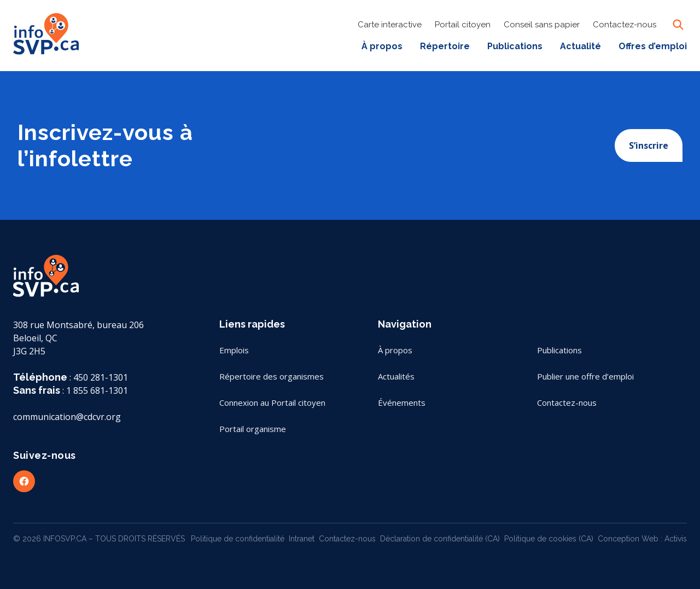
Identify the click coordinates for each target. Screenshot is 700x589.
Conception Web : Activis (642, 539)
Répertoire (445, 46)
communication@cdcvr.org (67, 417)
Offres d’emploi (653, 46)
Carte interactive (390, 25)
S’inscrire (649, 145)
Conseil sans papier (542, 25)
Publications (515, 46)
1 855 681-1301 (97, 390)
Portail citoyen (463, 25)
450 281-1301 (101, 377)
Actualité (581, 46)
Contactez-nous (625, 25)
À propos (382, 46)
